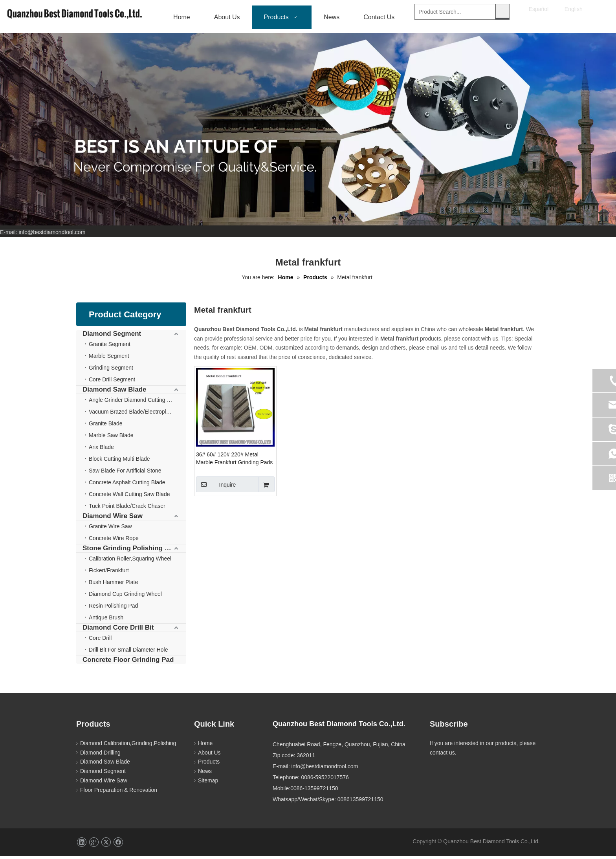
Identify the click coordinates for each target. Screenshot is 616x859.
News (205, 774)
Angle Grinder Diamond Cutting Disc (133, 403)
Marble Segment (109, 359)
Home (205, 746)
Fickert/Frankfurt (109, 573)
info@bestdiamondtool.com (52, 235)
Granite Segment (110, 347)
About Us (209, 755)
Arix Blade (101, 450)
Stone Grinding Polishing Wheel (133, 551)
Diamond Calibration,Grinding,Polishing (128, 746)
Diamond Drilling (100, 755)
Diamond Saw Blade (114, 392)
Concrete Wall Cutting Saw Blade (129, 497)
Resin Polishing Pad (113, 608)
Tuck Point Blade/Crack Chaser (127, 509)
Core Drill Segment (112, 382)
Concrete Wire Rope (114, 541)
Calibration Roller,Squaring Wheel (130, 561)
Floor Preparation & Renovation (119, 793)
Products (209, 764)
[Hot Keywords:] (502, 11)
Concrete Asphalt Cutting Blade (127, 485)
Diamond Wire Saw (113, 519)
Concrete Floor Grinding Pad (128, 662)
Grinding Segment (111, 370)
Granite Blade (106, 426)
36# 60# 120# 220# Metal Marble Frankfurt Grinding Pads (234, 461)
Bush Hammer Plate (113, 585)
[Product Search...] (455, 11)
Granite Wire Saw (110, 529)
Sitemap (208, 783)
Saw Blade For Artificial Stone (125, 473)
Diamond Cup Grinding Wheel (125, 597)
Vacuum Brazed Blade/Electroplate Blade (137, 414)
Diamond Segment (112, 336)
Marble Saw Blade (111, 438)
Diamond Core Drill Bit (118, 630)
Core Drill (100, 641)
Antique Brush (106, 620)
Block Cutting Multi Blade (119, 462)
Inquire (216, 487)
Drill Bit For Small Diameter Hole (128, 652)
